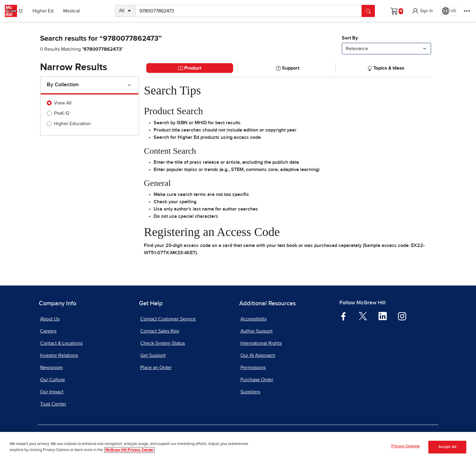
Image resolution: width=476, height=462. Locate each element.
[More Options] (467, 11)
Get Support (153, 355)
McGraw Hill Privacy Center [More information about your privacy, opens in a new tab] (129, 451)
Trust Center (53, 404)
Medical (90, 11)
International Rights (261, 343)
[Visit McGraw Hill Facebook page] (343, 316)
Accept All (447, 448)
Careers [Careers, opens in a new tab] (48, 331)
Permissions (253, 368)
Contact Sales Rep (160, 331)
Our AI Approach (258, 355)
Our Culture (53, 380)
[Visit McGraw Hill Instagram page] (402, 316)
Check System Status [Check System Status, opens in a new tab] (163, 343)
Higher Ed (61, 11)
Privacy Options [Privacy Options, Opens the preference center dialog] (405, 448)
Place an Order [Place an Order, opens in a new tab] (156, 368)
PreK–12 (33, 11)
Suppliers (250, 392)
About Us (50, 319)
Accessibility (254, 319)
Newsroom (51, 368)
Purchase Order (257, 380)
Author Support (257, 331)
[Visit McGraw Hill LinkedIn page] (383, 316)
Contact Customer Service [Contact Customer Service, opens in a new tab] (168, 319)
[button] (422, 11)
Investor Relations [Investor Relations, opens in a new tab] (59, 355)
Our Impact (52, 392)
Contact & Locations (61, 343)
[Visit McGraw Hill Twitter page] (363, 316)
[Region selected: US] (449, 11)
